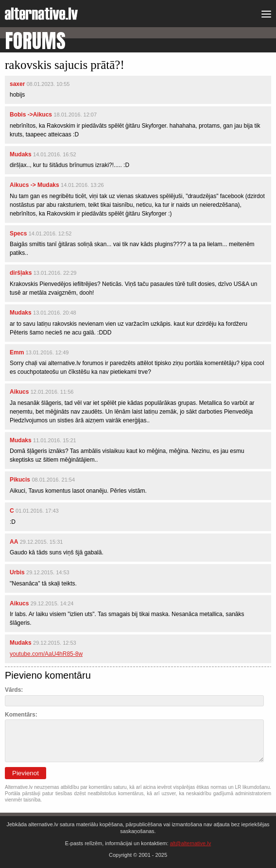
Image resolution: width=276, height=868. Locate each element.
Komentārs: (21, 715)
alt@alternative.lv (191, 843)
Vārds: (14, 690)
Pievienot (26, 773)
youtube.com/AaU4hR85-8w (46, 654)
